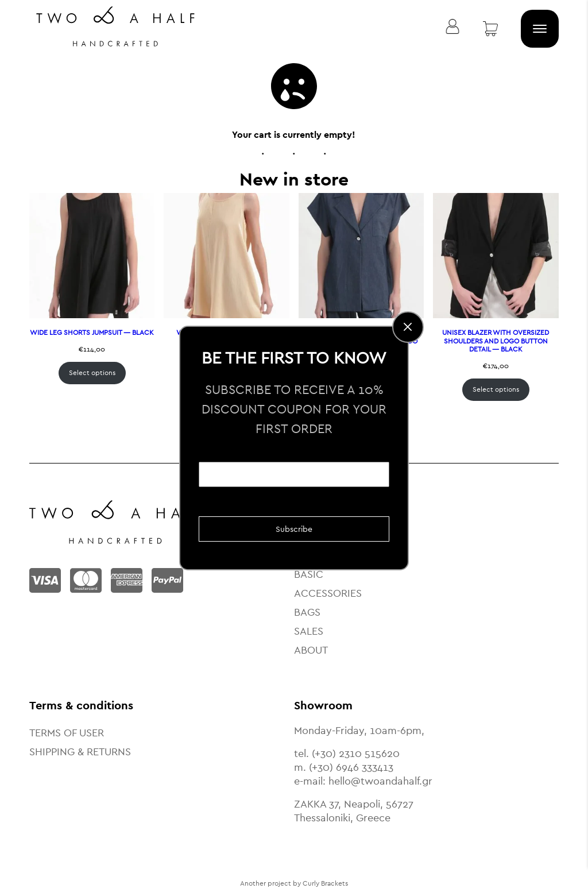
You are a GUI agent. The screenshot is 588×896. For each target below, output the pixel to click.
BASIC (309, 574)
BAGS (307, 612)
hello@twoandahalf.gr (380, 781)
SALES (309, 631)
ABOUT (311, 650)
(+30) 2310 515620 (356, 753)
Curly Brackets (325, 883)
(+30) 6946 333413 (351, 767)
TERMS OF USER (67, 733)
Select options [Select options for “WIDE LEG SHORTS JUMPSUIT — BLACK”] (92, 373)
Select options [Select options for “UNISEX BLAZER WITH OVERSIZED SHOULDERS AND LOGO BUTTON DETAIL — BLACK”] (496, 389)
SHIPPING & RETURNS (80, 752)
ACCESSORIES (328, 593)
